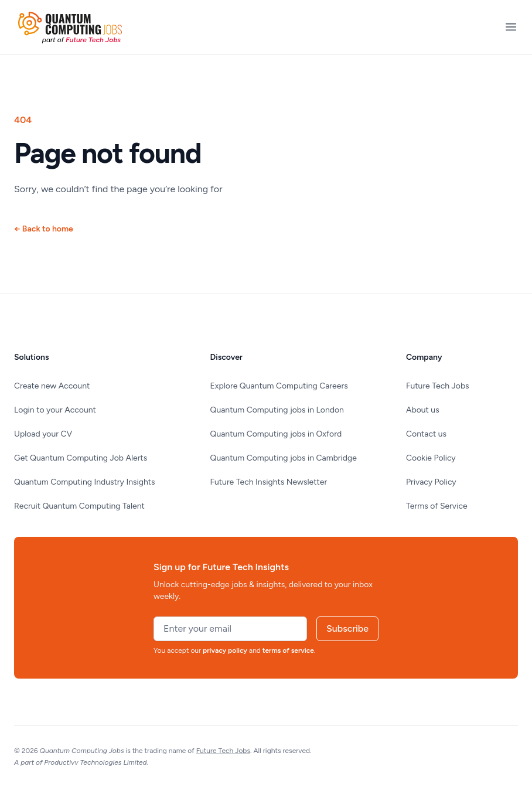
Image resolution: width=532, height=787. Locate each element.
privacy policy (225, 650)
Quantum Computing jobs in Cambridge (284, 458)
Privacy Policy (431, 482)
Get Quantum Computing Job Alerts (81, 458)
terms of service (288, 650)
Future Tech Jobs (438, 386)
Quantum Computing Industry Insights (85, 482)
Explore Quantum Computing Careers (279, 386)
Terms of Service (437, 506)
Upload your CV (43, 434)
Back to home (44, 229)
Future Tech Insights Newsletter (269, 482)
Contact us (426, 434)
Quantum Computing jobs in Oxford (276, 434)
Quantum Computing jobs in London (277, 410)
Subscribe (347, 628)
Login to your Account (55, 410)
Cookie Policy (431, 458)
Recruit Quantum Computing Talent (79, 506)
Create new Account (52, 386)
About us (423, 410)
